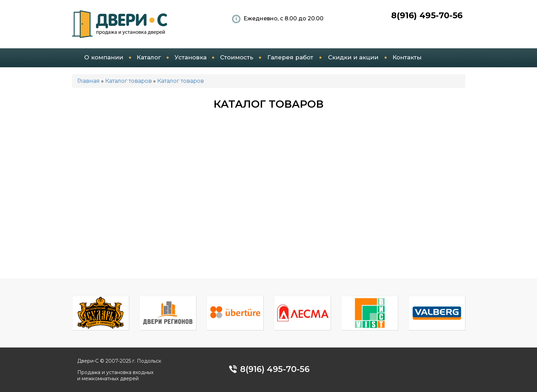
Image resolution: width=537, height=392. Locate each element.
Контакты (407, 57)
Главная (88, 81)
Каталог (149, 57)
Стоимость (237, 57)
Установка (191, 57)
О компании (104, 57)
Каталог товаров (128, 81)
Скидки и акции (353, 57)
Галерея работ (290, 57)
